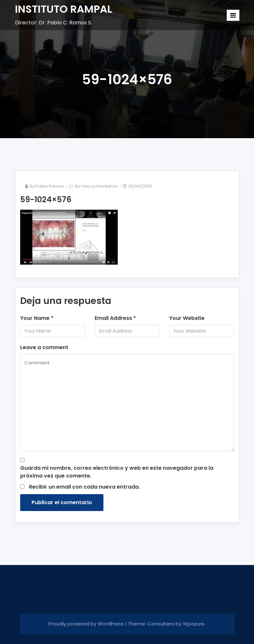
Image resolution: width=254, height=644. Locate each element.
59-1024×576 (46, 199)
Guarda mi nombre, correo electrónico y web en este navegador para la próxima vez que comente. (117, 472)
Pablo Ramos (50, 186)
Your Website (187, 318)
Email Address (115, 318)
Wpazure (194, 624)
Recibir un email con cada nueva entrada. (84, 487)
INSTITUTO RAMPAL (64, 9)
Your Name (37, 318)
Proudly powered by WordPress (87, 624)
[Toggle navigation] (233, 15)
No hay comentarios (96, 186)
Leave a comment (44, 347)
